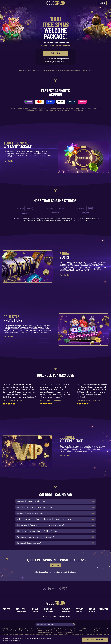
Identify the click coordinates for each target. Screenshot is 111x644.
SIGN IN (103, 3)
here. (90, 70)
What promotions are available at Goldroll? (36, 537)
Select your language (45, 624)
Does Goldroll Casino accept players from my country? (41, 525)
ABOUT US (7, 609)
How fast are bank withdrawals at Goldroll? (36, 507)
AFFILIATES (104, 609)
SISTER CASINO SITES (62, 616)
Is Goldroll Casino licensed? (29, 543)
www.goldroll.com (13, 629)
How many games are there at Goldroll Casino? (37, 531)
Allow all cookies (98, 640)
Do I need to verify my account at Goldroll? (36, 513)
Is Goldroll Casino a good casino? (31, 501)
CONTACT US (46, 616)
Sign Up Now (9, 161)
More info (17, 641)
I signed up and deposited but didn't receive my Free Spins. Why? (45, 519)
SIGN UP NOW (55, 53)
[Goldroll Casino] (56, 3)
